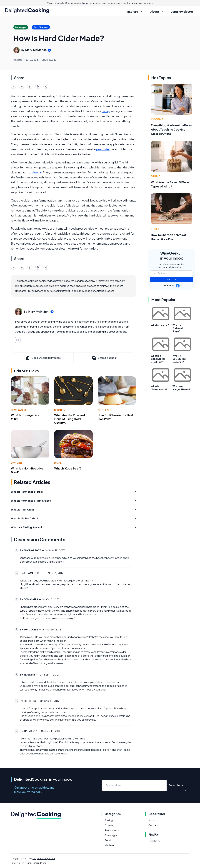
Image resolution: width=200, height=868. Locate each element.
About (152, 820)
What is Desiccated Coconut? (179, 359)
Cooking (157, 119)
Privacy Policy (17, 863)
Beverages (18, 410)
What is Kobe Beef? (68, 468)
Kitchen (60, 410)
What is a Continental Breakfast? (158, 359)
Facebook (154, 841)
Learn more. (148, 3)
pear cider (103, 149)
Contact (153, 825)
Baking (156, 176)
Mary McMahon (36, 50)
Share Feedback (104, 358)
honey (106, 111)
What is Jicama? (160, 325)
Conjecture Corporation (44, 859)
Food (58, 463)
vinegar (37, 172)
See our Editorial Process (43, 358)
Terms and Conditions (36, 863)
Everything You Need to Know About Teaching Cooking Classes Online (172, 129)
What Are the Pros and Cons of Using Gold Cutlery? (70, 419)
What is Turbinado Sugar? (178, 328)
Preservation (112, 830)
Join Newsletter (182, 11)
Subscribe (172, 279)
